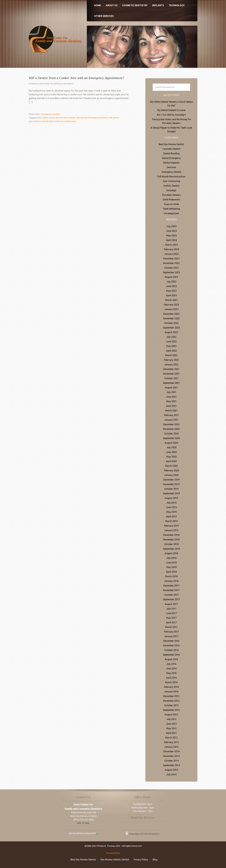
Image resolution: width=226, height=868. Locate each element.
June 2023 (171, 286)
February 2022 (171, 360)
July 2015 (171, 719)
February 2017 (171, 632)
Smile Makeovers (171, 200)
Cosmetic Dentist (171, 149)
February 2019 (171, 526)
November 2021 (171, 374)
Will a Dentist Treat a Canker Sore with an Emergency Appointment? (76, 78)
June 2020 (171, 452)
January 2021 (171, 420)
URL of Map (83, 823)
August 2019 (171, 498)
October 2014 (171, 761)
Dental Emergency (171, 158)
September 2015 (171, 710)
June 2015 (171, 724)
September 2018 (171, 549)
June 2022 (171, 341)
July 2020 (171, 447)
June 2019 (171, 507)
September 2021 (171, 383)
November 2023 (171, 263)
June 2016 (171, 668)
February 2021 (171, 415)
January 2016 (171, 692)
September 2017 (171, 599)
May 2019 (171, 512)
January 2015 (171, 747)
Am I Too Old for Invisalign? (171, 115)
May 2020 (171, 457)
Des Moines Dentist (65, 118)
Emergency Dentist (50, 114)
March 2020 (171, 466)
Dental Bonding (171, 153)
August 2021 (171, 388)
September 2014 (171, 765)
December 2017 (171, 586)
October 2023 (171, 268)
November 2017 (171, 590)
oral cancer (113, 118)
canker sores (48, 118)
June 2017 (171, 613)
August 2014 (171, 770)
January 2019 (171, 530)
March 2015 (171, 738)
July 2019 (171, 503)
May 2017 (171, 618)
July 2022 (171, 337)
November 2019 (171, 484)
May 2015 (171, 728)
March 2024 (171, 245)
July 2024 (171, 226)
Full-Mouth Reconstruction (171, 176)
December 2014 (171, 751)
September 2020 (171, 438)
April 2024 (171, 240)
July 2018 (171, 558)
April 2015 (171, 733)
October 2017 (171, 595)
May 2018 (171, 567)
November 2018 (171, 540)
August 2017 (171, 604)
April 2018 (171, 572)
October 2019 (171, 489)
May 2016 (171, 673)
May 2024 (171, 235)
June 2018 (171, 563)
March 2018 (171, 576)
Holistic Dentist (171, 186)
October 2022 (171, 323)
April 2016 (171, 678)
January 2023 (171, 309)
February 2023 (171, 305)
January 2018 (171, 581)
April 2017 (171, 622)
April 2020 (171, 461)
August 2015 (171, 715)
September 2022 (171, 328)
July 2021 (171, 392)
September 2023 (171, 272)
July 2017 (171, 609)
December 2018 (171, 535)
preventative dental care (41, 121)
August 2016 (171, 659)
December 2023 (171, 259)
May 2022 (171, 346)
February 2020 (171, 470)
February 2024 (171, 249)
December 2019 (171, 480)
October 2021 (171, 378)
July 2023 (171, 282)
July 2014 (171, 774)
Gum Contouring (171, 181)
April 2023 (171, 295)
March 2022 (171, 355)
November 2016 (171, 645)
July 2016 (171, 664)
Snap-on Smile (171, 204)
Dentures (171, 167)
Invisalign (171, 190)
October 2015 (171, 705)
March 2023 (171, 300)
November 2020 (171, 429)
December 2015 (171, 696)
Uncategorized (171, 213)
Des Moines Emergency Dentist (91, 118)
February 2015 (171, 742)
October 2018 (171, 544)
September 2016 (171, 655)
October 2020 (171, 434)
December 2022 (171, 314)
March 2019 (171, 521)
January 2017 (171, 636)
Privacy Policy (113, 853)
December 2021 (171, 369)
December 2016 (171, 641)
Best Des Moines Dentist (171, 144)
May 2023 (171, 291)
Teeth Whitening (171, 209)
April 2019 (171, 516)
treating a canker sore (65, 121)
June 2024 (171, 231)
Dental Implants (171, 163)
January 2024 (171, 254)
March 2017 (171, 627)
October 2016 (171, 650)
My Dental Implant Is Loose (171, 110)
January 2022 (171, 364)
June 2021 (171, 397)
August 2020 (171, 443)
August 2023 (171, 277)
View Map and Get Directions (143, 834)
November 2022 (171, 318)
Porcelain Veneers (171, 195)
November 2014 (171, 756)
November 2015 (171, 701)
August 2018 (171, 553)
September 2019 (171, 493)
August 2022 (171, 332)
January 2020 (171, 475)
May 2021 (171, 401)
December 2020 (171, 424)
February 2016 (171, 687)
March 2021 (171, 411)
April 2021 (171, 406)
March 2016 (171, 682)
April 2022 (171, 351)
